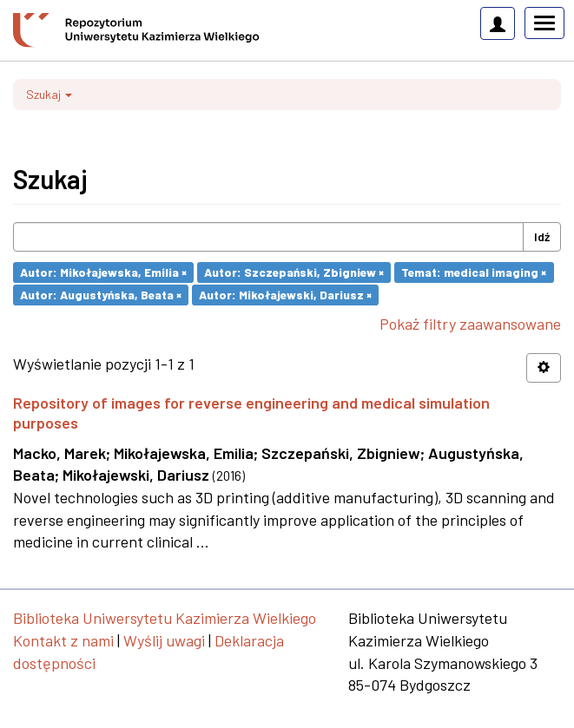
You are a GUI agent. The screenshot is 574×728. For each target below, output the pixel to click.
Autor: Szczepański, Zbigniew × (294, 272)
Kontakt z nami (63, 640)
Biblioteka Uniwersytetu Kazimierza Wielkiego (165, 618)
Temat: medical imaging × (474, 272)
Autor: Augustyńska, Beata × (101, 295)
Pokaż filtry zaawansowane (470, 324)
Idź (542, 236)
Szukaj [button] (49, 94)
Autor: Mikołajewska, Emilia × (103, 272)
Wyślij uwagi (164, 640)
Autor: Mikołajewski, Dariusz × (285, 295)
